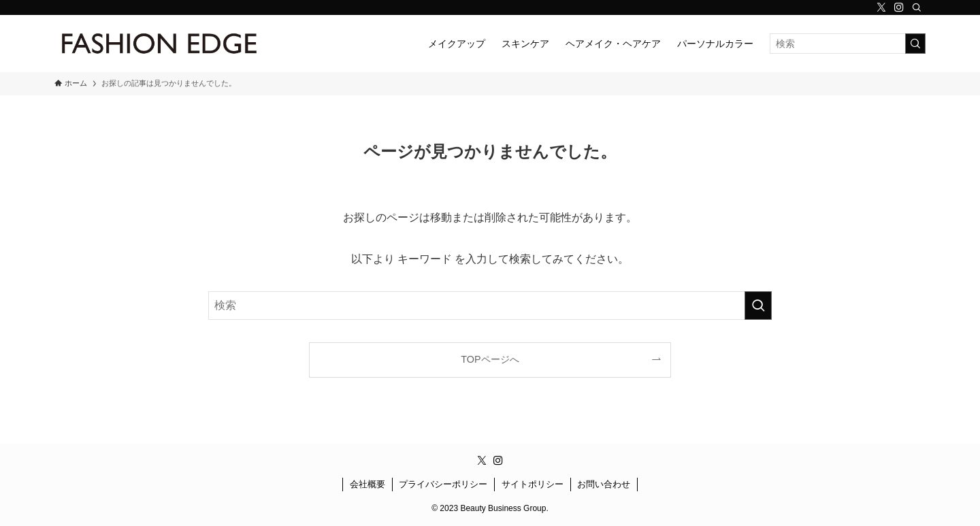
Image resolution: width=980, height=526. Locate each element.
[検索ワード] (848, 44)
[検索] (917, 7)
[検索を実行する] (915, 44)
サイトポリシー (533, 484)
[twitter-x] (881, 7)
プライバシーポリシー (443, 484)
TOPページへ (490, 359)
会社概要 (367, 484)
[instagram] (899, 7)
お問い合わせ (604, 484)
